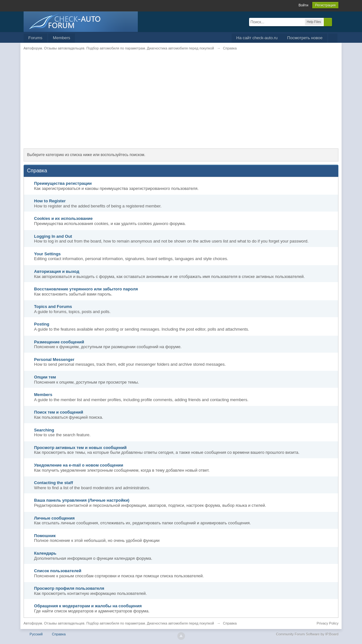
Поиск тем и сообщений (59, 412)
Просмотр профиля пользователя (69, 588)
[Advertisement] (181, 104)
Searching (44, 430)
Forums (35, 38)
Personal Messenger (54, 359)
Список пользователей (58, 571)
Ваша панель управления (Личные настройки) (82, 500)
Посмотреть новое (305, 38)
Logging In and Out (53, 236)
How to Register (50, 201)
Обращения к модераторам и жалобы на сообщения (88, 606)
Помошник (45, 536)
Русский (36, 634)
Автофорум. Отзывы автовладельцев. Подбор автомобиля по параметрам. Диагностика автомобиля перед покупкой (119, 623)
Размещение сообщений (59, 342)
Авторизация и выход (57, 271)
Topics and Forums (53, 307)
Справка (59, 634)
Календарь (45, 553)
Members (62, 38)
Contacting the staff (54, 483)
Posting (42, 324)
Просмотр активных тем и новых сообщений (80, 448)
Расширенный (336, 22)
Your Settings (48, 254)
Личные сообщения (54, 518)
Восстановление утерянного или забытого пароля (86, 289)
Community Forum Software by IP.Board (307, 634)
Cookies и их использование (63, 218)
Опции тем (45, 377)
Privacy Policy (328, 623)
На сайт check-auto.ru (257, 38)
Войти (303, 5)
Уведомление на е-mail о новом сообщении (79, 465)
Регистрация (325, 5)
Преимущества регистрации (63, 183)
